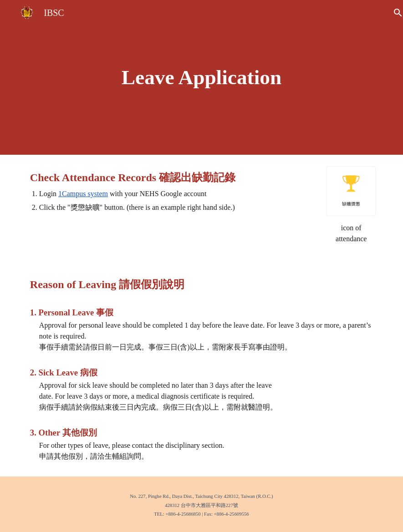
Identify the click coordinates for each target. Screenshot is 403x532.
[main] (201, 78)
